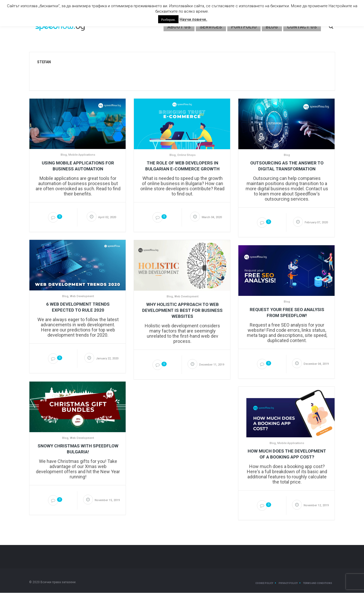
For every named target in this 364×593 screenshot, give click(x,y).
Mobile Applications (82, 155)
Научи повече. (193, 19)
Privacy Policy (288, 583)
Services (211, 27)
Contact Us (302, 27)
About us (179, 27)
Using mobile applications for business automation (78, 166)
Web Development (82, 296)
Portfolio (244, 27)
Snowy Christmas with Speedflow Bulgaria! (78, 449)
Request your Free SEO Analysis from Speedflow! (287, 313)
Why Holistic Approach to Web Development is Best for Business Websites (182, 311)
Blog (272, 27)
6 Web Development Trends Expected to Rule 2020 (78, 307)
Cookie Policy (264, 583)
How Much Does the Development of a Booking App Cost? (287, 454)
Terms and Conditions (318, 583)
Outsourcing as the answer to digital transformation (287, 166)
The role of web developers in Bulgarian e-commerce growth (182, 166)
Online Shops (186, 155)
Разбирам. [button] (168, 19)
